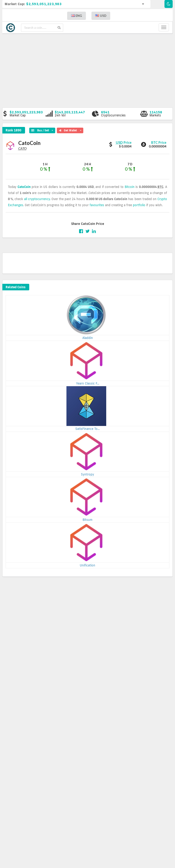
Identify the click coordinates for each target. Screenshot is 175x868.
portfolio (139, 205)
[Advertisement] (90, 70)
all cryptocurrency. (37, 199)
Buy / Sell (42, 130)
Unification (87, 565)
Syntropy (87, 474)
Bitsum (87, 520)
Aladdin (88, 338)
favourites (97, 205)
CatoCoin (24, 187)
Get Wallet (70, 130)
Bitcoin (130, 187)
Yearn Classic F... (88, 383)
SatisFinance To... (87, 429)
